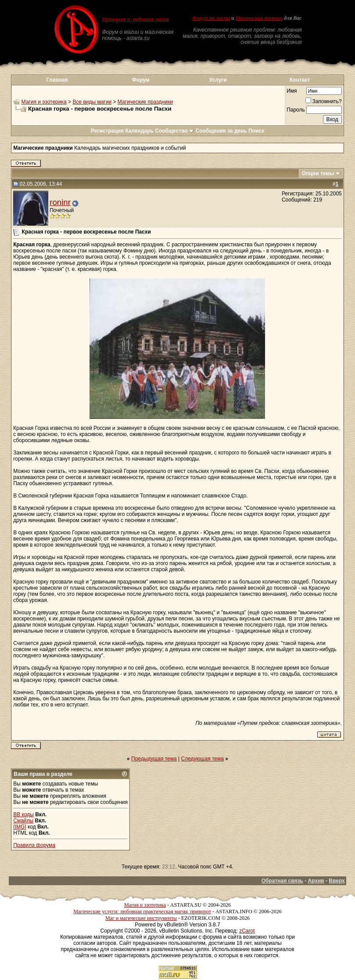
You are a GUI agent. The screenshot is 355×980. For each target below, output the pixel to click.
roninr (60, 202)
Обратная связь (282, 881)
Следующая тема (203, 759)
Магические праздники (145, 102)
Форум (141, 80)
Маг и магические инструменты (141, 918)
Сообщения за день (221, 131)
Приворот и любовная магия (136, 19)
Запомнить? (324, 101)
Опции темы (318, 173)
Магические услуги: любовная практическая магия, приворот (142, 912)
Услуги (218, 80)
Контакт (300, 80)
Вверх (337, 881)
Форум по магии (211, 18)
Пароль (296, 110)
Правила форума (34, 845)
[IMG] (20, 827)
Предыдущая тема (154, 759)
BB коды (23, 814)
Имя (292, 91)
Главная (57, 80)
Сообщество (174, 131)
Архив (316, 881)
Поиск (256, 131)
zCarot (247, 931)
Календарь (139, 131)
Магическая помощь (259, 18)
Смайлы (23, 821)
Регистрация (107, 131)
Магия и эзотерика (44, 102)
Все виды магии (92, 102)
